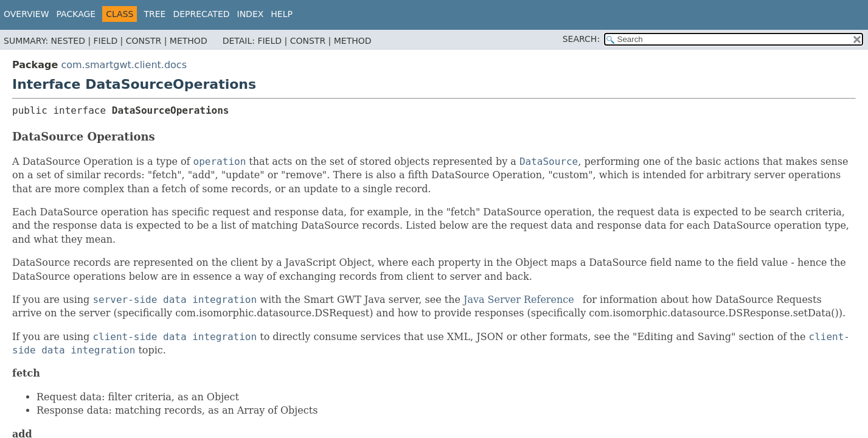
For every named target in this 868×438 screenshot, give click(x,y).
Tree (155, 14)
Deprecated (201, 14)
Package (76, 14)
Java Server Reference (519, 300)
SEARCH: (581, 39)
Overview (26, 14)
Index (251, 14)
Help (282, 14)
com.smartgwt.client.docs (124, 65)
